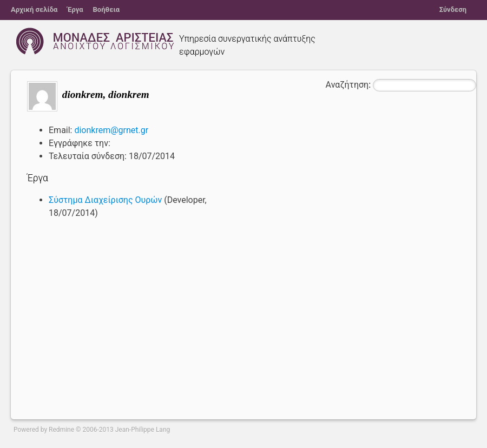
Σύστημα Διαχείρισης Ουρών (105, 200)
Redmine (61, 430)
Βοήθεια (107, 9)
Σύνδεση (453, 9)
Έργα (75, 9)
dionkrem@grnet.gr (111, 130)
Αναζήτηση (347, 85)
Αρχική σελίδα (34, 9)
